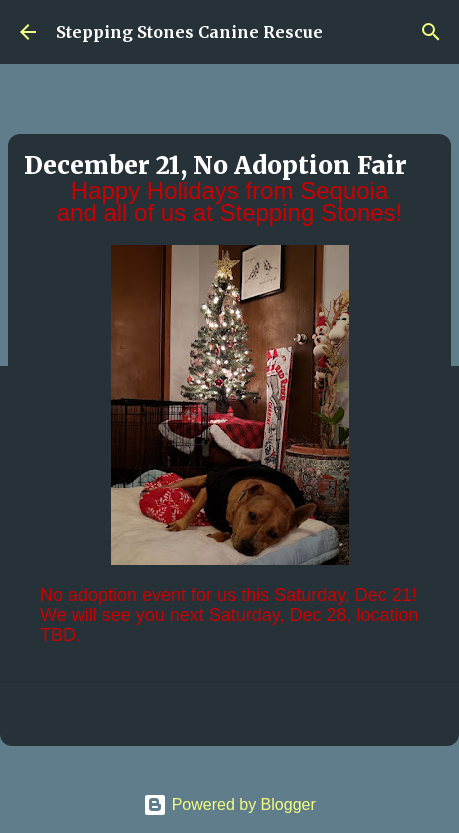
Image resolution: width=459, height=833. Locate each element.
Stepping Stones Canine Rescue (189, 32)
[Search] (431, 32)
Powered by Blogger (229, 804)
